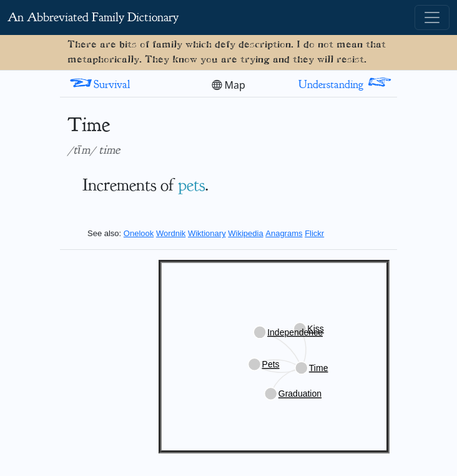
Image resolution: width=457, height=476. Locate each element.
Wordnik (171, 233)
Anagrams (284, 233)
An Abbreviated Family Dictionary (93, 17)
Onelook (139, 233)
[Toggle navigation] (432, 17)
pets (191, 185)
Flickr (314, 233)
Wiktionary (207, 233)
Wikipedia (245, 233)
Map (228, 85)
